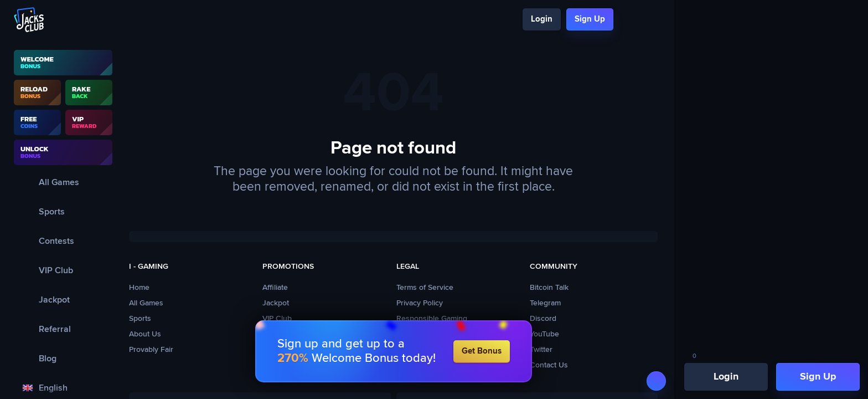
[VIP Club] (63, 270)
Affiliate (275, 288)
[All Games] (63, 182)
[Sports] (63, 211)
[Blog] (63, 358)
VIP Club (277, 319)
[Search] (629, 20)
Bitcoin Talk (549, 288)
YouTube (544, 334)
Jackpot (276, 303)
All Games (146, 303)
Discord (543, 319)
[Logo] (29, 20)
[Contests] (63, 241)
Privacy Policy (420, 303)
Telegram (545, 303)
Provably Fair (151, 350)
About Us (145, 334)
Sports (140, 319)
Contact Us (549, 365)
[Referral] (63, 329)
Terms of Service (425, 288)
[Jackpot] (63, 300)
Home (139, 288)
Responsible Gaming (432, 319)
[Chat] (648, 20)
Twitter (541, 350)
